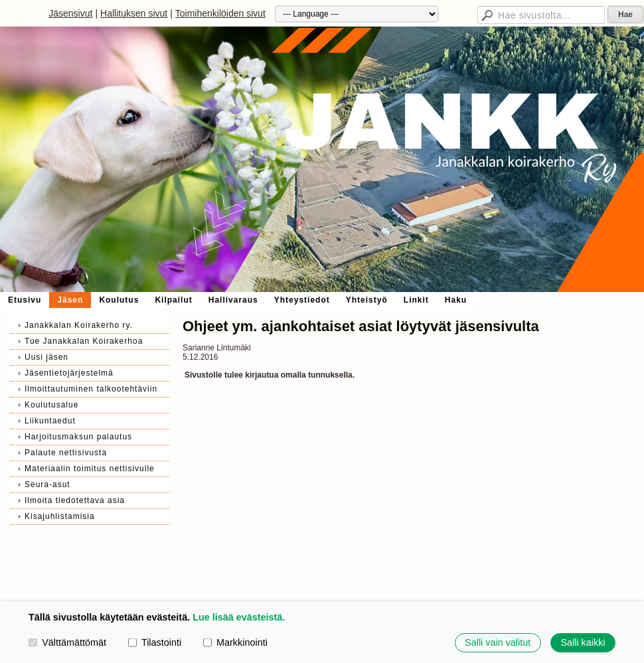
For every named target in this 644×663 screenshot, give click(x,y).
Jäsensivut (70, 13)
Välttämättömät (67, 642)
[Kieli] (357, 14)
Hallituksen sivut (134, 13)
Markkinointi (235, 642)
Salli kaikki (583, 642)
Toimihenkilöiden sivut (220, 13)
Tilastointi (155, 642)
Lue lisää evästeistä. (239, 617)
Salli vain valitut (498, 642)
